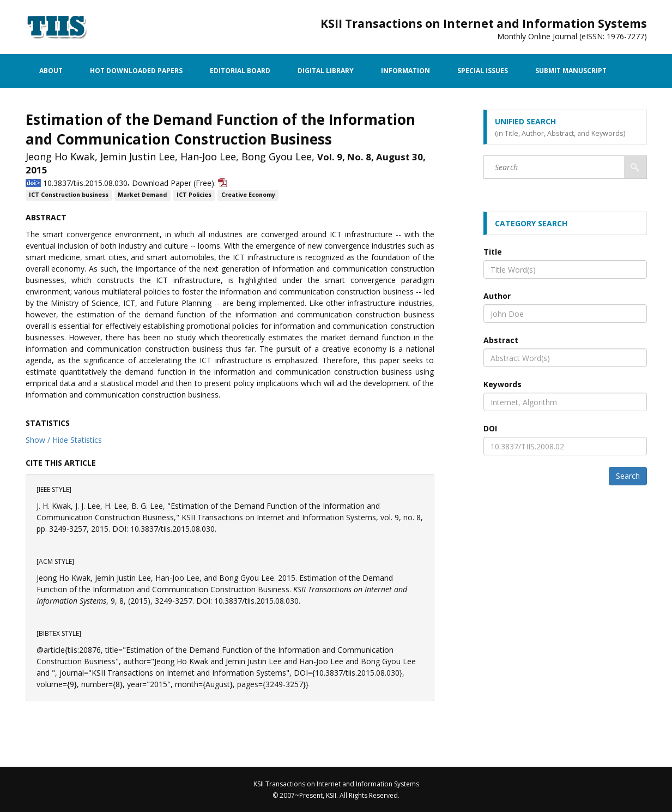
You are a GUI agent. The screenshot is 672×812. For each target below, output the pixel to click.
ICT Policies (194, 195)
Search (628, 476)
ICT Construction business (69, 195)
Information (405, 71)
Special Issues (483, 71)
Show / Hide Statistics (64, 440)
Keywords (503, 384)
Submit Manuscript (571, 71)
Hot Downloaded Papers (136, 71)
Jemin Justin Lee (138, 157)
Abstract (501, 340)
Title (493, 252)
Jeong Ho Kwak (60, 157)
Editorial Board (240, 71)
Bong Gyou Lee (277, 157)
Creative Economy (248, 195)
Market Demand (142, 195)
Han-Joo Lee (208, 157)
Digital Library (326, 71)
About (51, 71)
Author (497, 296)
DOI (490, 428)
